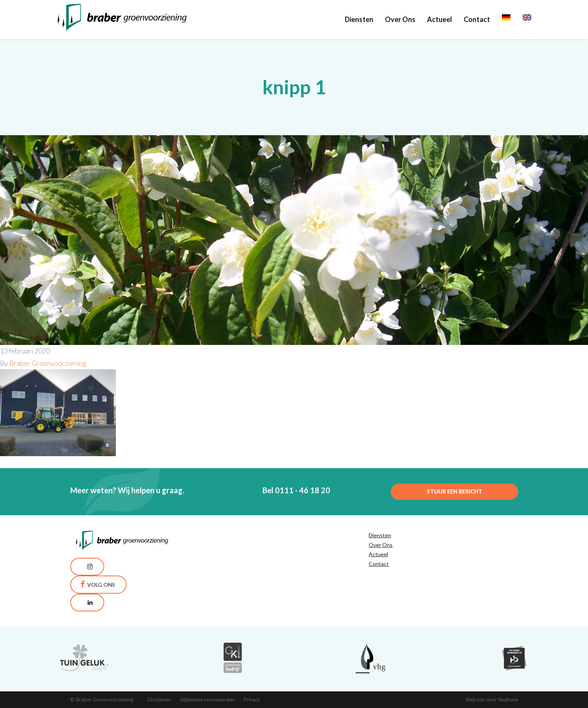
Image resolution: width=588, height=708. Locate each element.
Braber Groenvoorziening (48, 363)
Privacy (252, 700)
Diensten (359, 19)
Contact (477, 19)
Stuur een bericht (454, 492)
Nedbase (508, 700)
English (534, 19)
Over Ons (400, 19)
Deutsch (515, 19)
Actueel (440, 19)
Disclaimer (159, 700)
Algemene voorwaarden (207, 700)
